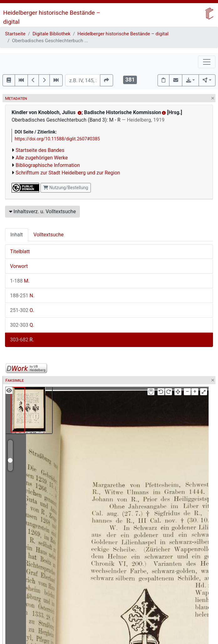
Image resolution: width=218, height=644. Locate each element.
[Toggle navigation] (207, 62)
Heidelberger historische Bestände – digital (123, 34)
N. (22, 296)
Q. (22, 325)
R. (22, 340)
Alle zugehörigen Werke (42, 158)
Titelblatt (20, 252)
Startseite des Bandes (40, 150)
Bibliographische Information (48, 165)
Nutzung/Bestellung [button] (66, 188)
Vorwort (19, 266)
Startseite (15, 34)
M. (20, 281)
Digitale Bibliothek (52, 34)
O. (22, 310)
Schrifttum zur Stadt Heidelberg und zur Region (68, 173)
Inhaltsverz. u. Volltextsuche (42, 211)
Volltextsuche (49, 235)
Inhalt (17, 235)
